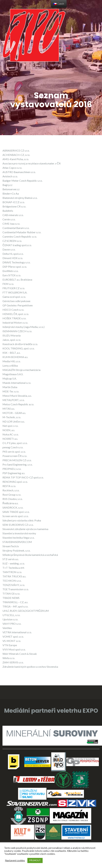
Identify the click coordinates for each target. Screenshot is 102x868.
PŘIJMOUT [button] (35, 860)
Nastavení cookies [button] (15, 860)
